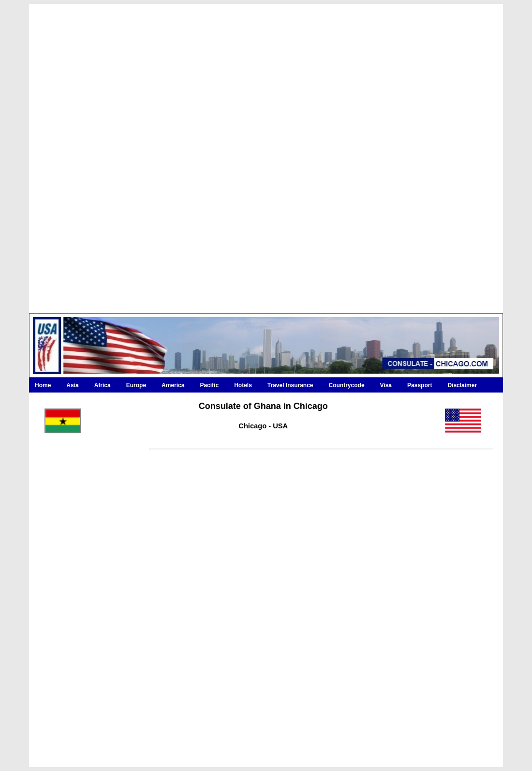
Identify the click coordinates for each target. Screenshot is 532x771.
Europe (136, 385)
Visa (386, 385)
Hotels (243, 385)
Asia (72, 385)
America (173, 385)
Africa (103, 385)
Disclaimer (462, 385)
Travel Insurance (290, 385)
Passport (420, 385)
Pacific (209, 385)
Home (43, 385)
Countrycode (347, 385)
